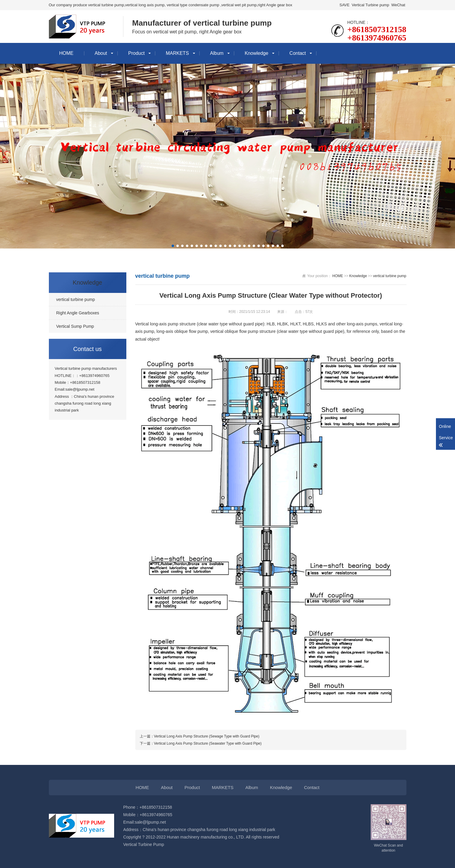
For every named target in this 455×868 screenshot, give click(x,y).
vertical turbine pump (390, 276)
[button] (173, 246)
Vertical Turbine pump (371, 5)
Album (217, 53)
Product (136, 53)
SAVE (345, 5)
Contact (298, 53)
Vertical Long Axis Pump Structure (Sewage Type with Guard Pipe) (207, 736)
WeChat (398, 5)
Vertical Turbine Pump (144, 844)
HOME (66, 53)
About (101, 53)
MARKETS (177, 53)
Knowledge (256, 53)
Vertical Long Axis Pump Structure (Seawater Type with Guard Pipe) (208, 743)
